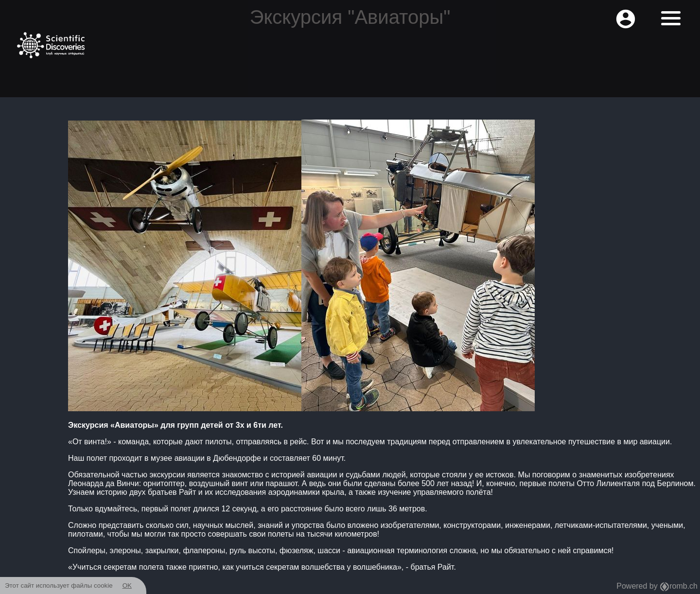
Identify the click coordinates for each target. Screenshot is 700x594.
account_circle (626, 19)
